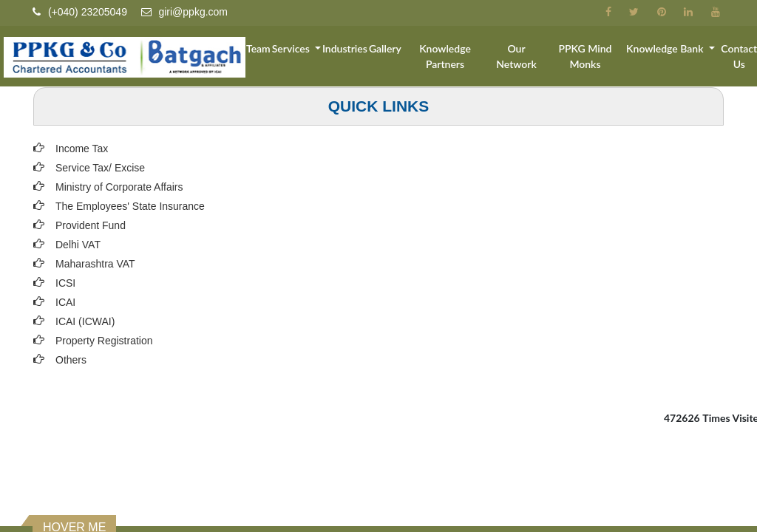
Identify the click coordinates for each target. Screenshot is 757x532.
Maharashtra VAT (95, 264)
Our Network (522, 57)
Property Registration (104, 341)
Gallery (395, 49)
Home (240, 49)
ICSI (65, 283)
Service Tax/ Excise (100, 168)
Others (71, 360)
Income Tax (82, 149)
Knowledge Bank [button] (668, 49)
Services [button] (302, 49)
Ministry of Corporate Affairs (119, 187)
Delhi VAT (78, 245)
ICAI (65, 302)
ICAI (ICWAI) (85, 321)
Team (268, 49)
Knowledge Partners (453, 57)
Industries (354, 49)
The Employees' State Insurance (130, 206)
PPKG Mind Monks (588, 57)
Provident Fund (91, 225)
